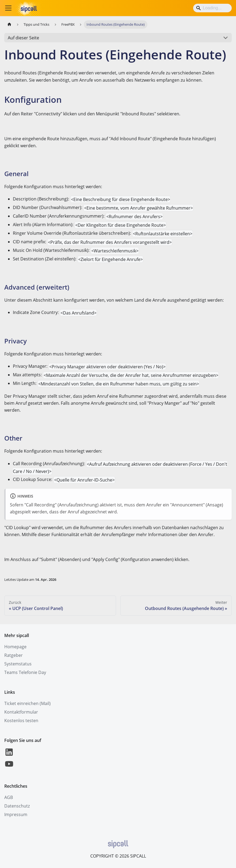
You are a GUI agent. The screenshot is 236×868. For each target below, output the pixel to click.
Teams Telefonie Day (25, 672)
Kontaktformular (21, 712)
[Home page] (9, 24)
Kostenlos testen (21, 721)
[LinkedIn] (9, 755)
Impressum (16, 814)
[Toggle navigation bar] (8, 8)
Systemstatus (18, 664)
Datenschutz (17, 806)
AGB (9, 797)
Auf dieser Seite (23, 38)
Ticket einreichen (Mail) (27, 703)
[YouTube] (9, 767)
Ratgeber (14, 655)
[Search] (212, 8)
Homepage (15, 647)
